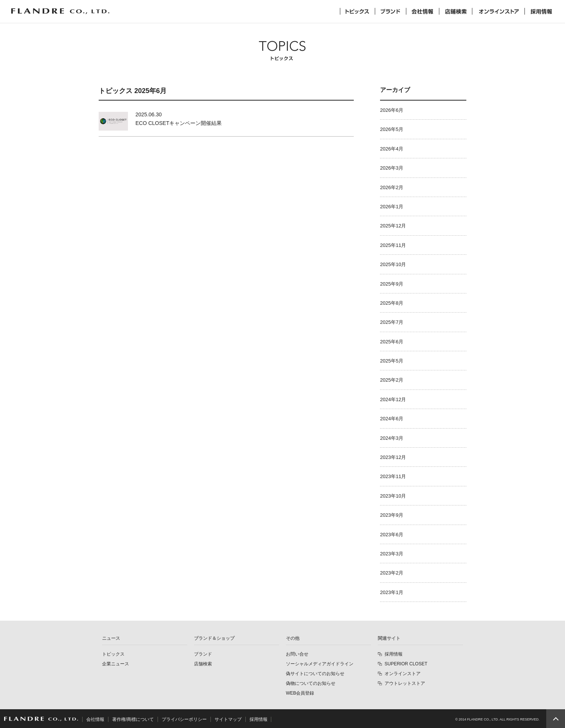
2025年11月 (393, 245)
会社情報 (423, 11)
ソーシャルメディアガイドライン (320, 664)
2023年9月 (392, 515)
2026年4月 (392, 149)
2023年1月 (392, 592)
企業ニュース (116, 664)
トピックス (358, 11)
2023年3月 (392, 554)
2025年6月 (392, 342)
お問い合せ (297, 654)
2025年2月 (392, 380)
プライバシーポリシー (184, 719)
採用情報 (541, 11)
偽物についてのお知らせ (311, 683)
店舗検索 (456, 11)
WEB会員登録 (300, 693)
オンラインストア (498, 11)
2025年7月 (392, 322)
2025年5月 (392, 361)
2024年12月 (393, 399)
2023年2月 (392, 573)
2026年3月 (392, 168)
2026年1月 (392, 207)
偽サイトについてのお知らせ (315, 674)
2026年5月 (392, 129)
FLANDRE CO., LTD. (41, 719)
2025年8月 (392, 303)
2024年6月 (392, 419)
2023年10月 (393, 496)
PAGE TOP (556, 719)
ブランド (391, 11)
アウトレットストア (405, 683)
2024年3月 (392, 438)
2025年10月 (393, 264)
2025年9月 (392, 284)
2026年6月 (392, 110)
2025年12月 (393, 226)
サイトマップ (228, 719)
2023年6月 (392, 535)
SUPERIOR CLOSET (406, 664)
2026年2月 (392, 187)
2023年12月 (393, 457)
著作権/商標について (133, 719)
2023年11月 (393, 476)
